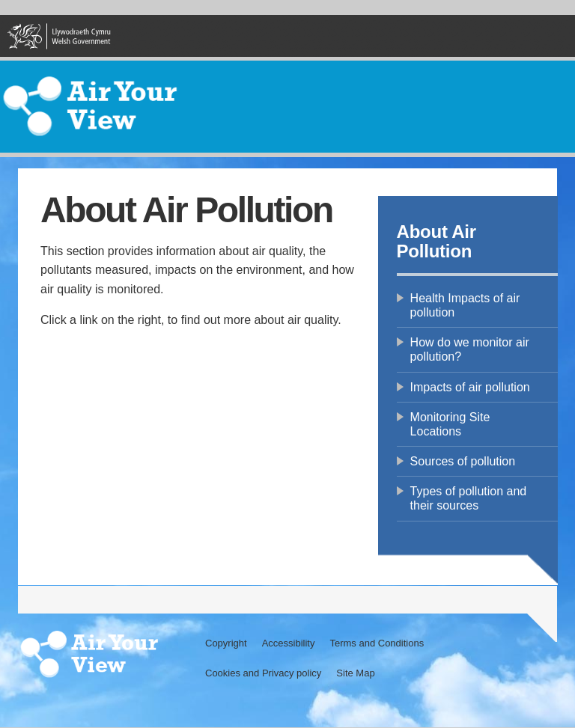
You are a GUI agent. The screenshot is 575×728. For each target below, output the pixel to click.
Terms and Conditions (377, 643)
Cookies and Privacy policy (263, 673)
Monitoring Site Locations (450, 424)
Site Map (355, 673)
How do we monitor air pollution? (470, 349)
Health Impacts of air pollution (465, 305)
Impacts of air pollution (470, 387)
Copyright (226, 643)
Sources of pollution (463, 461)
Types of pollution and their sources (469, 498)
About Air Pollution (436, 241)
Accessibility (289, 643)
